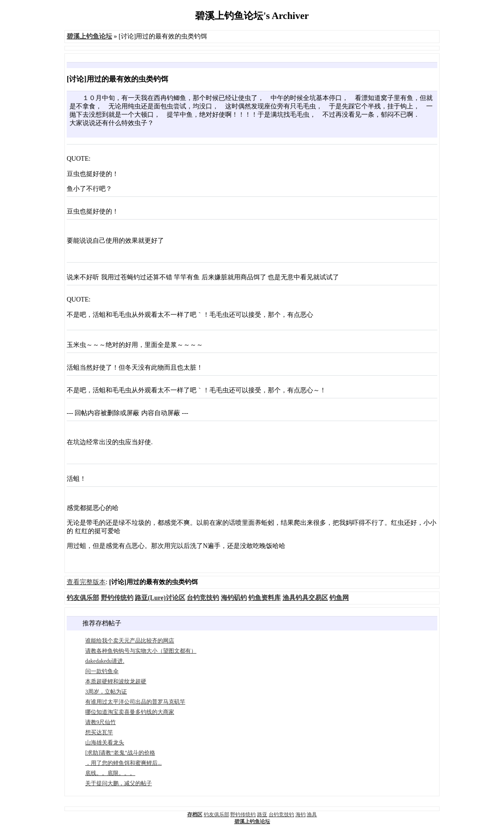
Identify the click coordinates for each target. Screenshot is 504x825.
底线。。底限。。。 (110, 773)
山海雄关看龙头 (105, 743)
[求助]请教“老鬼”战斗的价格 (120, 753)
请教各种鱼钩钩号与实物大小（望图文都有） (141, 651)
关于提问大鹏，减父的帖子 (119, 783)
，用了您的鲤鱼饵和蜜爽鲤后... (123, 763)
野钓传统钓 (243, 814)
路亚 (262, 814)
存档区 (195, 814)
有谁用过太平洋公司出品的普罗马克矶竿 (135, 702)
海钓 (301, 814)
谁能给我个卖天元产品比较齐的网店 (130, 641)
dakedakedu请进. (105, 661)
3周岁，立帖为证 (106, 692)
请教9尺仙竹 (101, 722)
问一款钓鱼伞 (102, 671)
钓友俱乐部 (217, 814)
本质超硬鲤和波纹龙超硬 (116, 681)
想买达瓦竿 (99, 732)
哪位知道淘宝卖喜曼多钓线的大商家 (130, 712)
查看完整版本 (86, 582)
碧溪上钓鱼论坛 (252, 821)
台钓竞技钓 (281, 814)
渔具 (312, 814)
